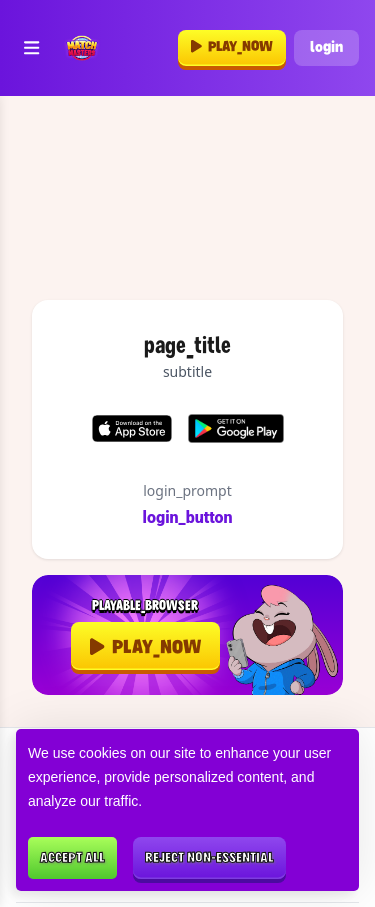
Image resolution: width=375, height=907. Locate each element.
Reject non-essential (209, 858)
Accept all (72, 858)
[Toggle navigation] (31, 48)
